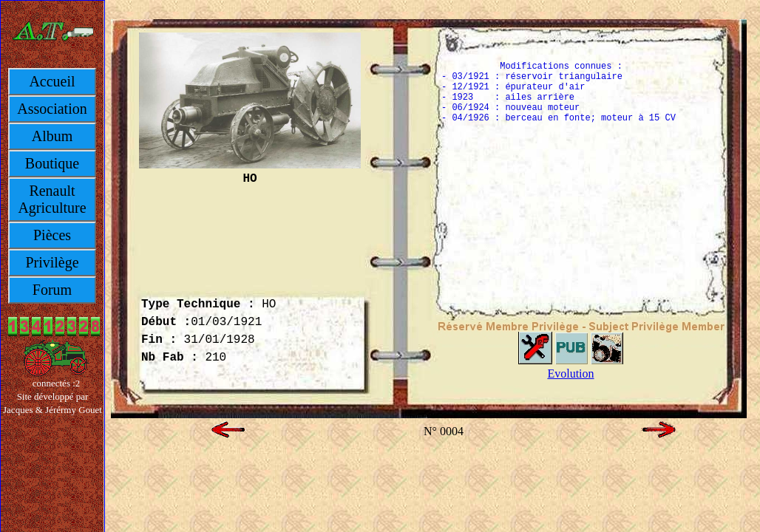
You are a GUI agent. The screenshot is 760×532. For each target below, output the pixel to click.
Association (52, 109)
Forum (52, 290)
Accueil (52, 81)
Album (52, 136)
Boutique (52, 163)
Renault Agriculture (52, 199)
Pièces (52, 235)
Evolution (570, 374)
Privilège (52, 262)
